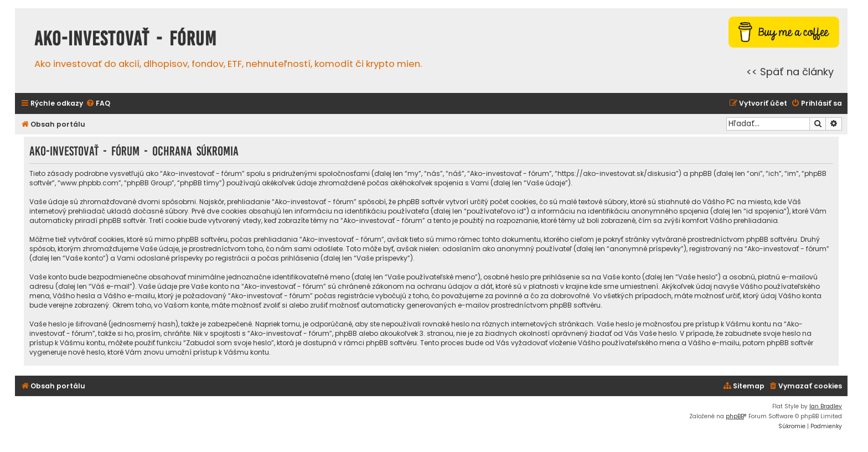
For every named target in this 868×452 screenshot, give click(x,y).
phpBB (735, 416)
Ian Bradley (826, 406)
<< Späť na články (790, 72)
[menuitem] (98, 104)
